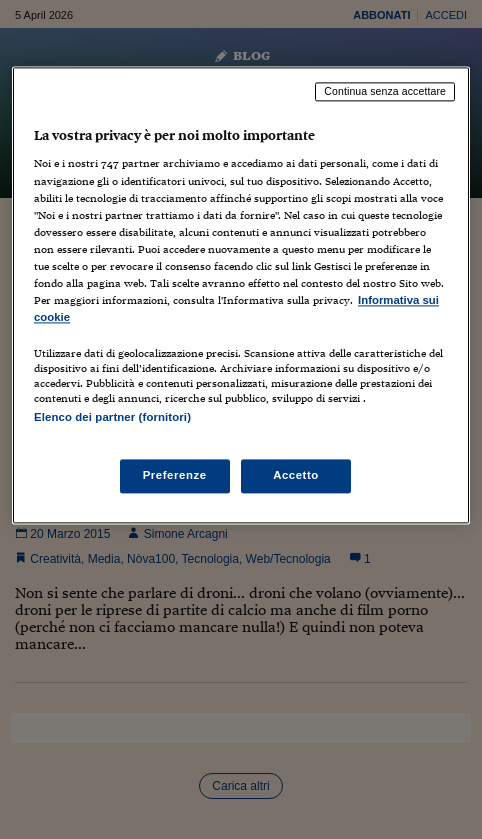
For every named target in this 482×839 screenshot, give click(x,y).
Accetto (296, 476)
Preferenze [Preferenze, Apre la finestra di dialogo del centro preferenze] (175, 476)
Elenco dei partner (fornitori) (112, 417)
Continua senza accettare (385, 91)
